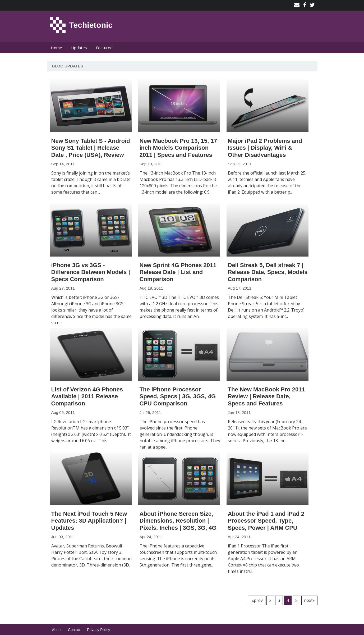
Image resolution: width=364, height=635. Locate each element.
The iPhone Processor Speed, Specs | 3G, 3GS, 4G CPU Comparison (178, 396)
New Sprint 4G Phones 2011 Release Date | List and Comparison (178, 272)
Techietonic (91, 25)
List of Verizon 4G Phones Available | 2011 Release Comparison (87, 396)
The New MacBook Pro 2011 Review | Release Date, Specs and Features (266, 396)
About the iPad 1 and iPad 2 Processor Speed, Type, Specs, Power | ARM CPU (266, 521)
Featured (104, 48)
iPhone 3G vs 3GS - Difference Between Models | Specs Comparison (91, 272)
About (57, 630)
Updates (79, 48)
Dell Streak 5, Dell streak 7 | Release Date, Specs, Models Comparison (268, 272)
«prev (257, 600)
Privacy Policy (98, 630)
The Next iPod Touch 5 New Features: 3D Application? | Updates (89, 521)
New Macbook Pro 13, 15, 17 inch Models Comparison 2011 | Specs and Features (178, 148)
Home (56, 48)
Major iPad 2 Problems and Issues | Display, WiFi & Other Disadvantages (265, 148)
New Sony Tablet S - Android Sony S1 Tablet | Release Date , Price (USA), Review (91, 148)
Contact (74, 630)
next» (309, 600)
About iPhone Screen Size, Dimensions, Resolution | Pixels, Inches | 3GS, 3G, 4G (178, 521)
